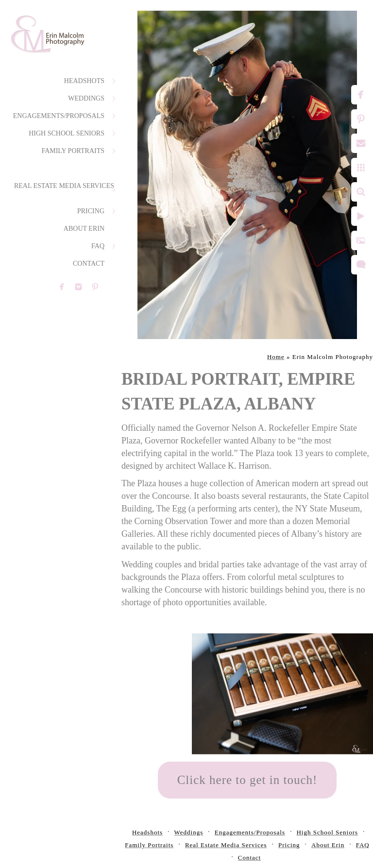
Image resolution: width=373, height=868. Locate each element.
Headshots (84, 81)
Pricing (91, 211)
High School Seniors (67, 133)
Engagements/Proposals (59, 116)
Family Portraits (73, 151)
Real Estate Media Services (64, 186)
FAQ (98, 246)
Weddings (86, 98)
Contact (89, 264)
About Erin (84, 229)
